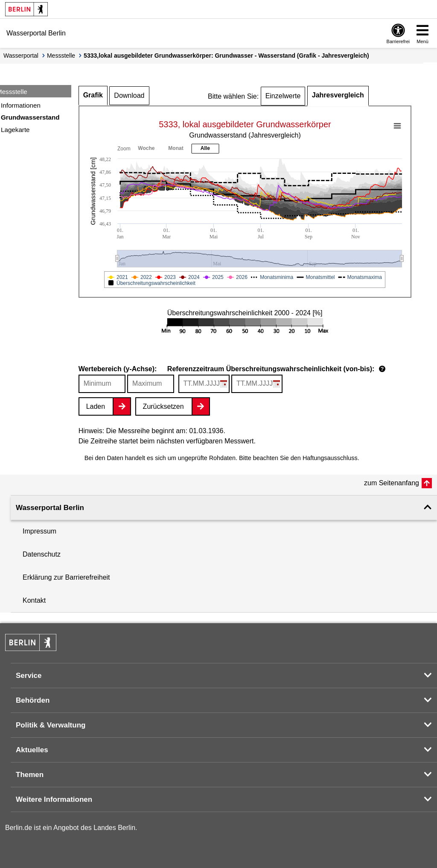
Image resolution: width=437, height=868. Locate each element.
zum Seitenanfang (392, 483)
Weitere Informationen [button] (54, 799)
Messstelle (61, 56)
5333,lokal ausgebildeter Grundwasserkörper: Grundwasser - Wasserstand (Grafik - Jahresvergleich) (226, 56)
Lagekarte (15, 130)
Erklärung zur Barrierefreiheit (66, 577)
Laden (96, 406)
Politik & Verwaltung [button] (51, 725)
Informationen (21, 105)
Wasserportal (21, 56)
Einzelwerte (283, 96)
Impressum (39, 531)
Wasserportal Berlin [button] (50, 508)
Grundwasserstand (30, 117)
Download (129, 95)
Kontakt (34, 600)
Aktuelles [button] (32, 750)
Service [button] (29, 676)
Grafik (93, 95)
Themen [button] (30, 775)
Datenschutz (42, 554)
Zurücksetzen (163, 406)
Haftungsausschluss (330, 458)
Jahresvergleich (338, 95)
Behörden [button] (33, 700)
